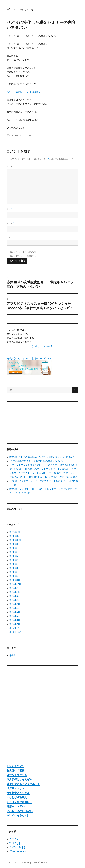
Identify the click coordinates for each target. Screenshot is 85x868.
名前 (9, 209)
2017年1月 (15, 628)
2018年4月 (15, 568)
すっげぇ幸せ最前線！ (19, 802)
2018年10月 (15, 544)
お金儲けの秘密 (16, 770)
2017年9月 (15, 596)
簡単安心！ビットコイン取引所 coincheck (29, 358)
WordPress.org (18, 851)
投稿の (15, 843)
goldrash (15, 135)
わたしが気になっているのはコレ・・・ (27, 92)
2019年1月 (15, 532)
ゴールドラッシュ (20, 10)
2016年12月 (15, 632)
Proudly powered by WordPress (39, 863)
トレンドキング (16, 766)
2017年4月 (15, 616)
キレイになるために (18, 815)
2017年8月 (15, 600)
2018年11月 (15, 540)
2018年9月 (15, 548)
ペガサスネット (16, 788)
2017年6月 (15, 608)
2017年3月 (15, 620)
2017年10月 (15, 592)
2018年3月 (15, 572)
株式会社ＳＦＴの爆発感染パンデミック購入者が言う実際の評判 (42, 457)
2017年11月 (15, 588)
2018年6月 (15, 560)
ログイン (14, 839)
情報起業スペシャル (18, 793)
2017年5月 (15, 612)
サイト (10, 237)
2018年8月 (15, 552)
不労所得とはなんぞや (19, 779)
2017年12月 (15, 584)
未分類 (13, 655)
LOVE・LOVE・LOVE (20, 811)
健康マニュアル (16, 806)
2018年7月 (15, 556)
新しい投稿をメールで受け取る (23, 256)
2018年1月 (15, 580)
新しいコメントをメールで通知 (23, 252)
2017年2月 (15, 624)
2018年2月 (15, 576)
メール (10, 223)
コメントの (17, 847)
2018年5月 (15, 564)
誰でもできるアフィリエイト (23, 784)
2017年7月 (15, 604)
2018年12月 (15, 536)
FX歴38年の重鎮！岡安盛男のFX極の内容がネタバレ (37, 461)
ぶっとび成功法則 (17, 797)
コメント (11, 166)
